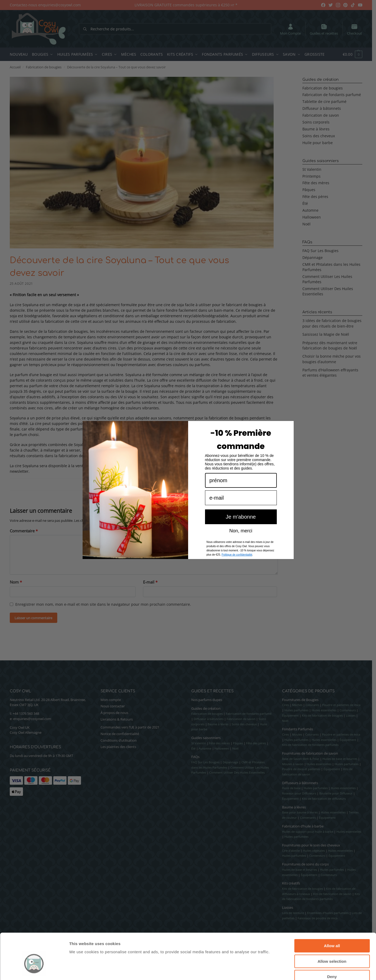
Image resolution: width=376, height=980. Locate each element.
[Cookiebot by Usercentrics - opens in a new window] (34, 970)
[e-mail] (241, 509)
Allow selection (332, 931)
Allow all (332, 915)
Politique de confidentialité (237, 566)
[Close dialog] (288, 438)
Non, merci (241, 542)
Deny (332, 946)
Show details (277, 970)
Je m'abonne (241, 528)
